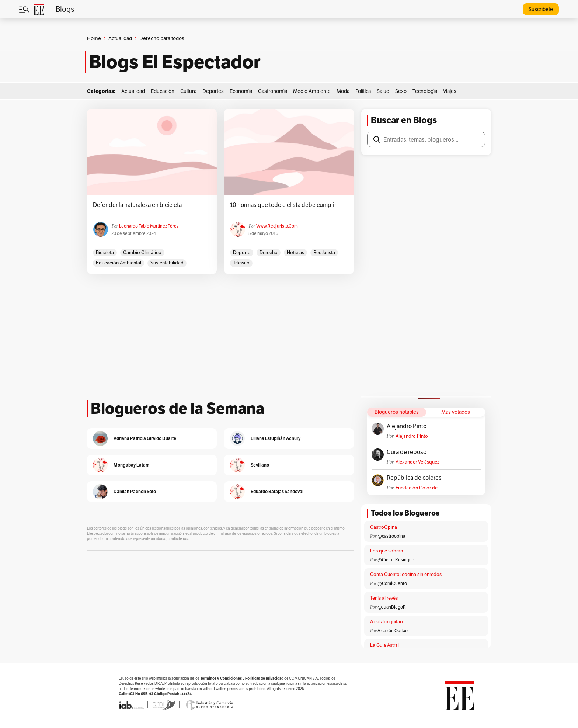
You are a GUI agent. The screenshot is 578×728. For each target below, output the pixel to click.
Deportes (213, 91)
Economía (241, 91)
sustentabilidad (167, 263)
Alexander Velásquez (417, 462)
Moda (343, 91)
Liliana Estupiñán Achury (276, 438)
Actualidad (120, 38)
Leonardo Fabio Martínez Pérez (149, 226)
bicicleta (105, 252)
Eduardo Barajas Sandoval (277, 491)
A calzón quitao (387, 622)
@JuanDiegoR (392, 607)
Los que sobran (387, 551)
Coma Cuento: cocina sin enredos (406, 574)
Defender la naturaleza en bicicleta (137, 205)
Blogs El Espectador (175, 62)
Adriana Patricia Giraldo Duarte (145, 438)
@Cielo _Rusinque (396, 560)
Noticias (295, 252)
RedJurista (324, 252)
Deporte (242, 252)
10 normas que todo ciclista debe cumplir (283, 205)
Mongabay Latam (131, 465)
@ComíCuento (392, 583)
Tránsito (241, 263)
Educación (163, 91)
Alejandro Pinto (407, 426)
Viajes (450, 91)
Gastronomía (273, 91)
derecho (269, 252)
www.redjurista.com (277, 226)
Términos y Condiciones (221, 678)
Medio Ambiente (312, 91)
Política (363, 91)
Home (94, 38)
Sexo (401, 91)
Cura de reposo (407, 452)
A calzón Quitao (393, 630)
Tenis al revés (384, 598)
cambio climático (142, 252)
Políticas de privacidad (264, 678)
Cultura (188, 91)
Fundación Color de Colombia (417, 488)
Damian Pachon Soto (135, 491)
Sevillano (260, 465)
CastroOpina (384, 527)
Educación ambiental (119, 263)
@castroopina (391, 536)
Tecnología (425, 91)
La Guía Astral (384, 645)
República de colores (414, 478)
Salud (383, 91)
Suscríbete (541, 9)
